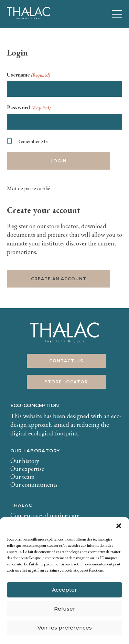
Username (28, 75)
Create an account (59, 279)
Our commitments (34, 485)
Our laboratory (35, 451)
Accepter (64, 590)
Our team (23, 477)
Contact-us (66, 361)
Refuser (65, 609)
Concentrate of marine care (45, 515)
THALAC (21, 505)
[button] (119, 526)
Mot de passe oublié (29, 188)
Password (29, 107)
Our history (25, 461)
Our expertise (27, 469)
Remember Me (32, 141)
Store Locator (66, 382)
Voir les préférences (65, 628)
